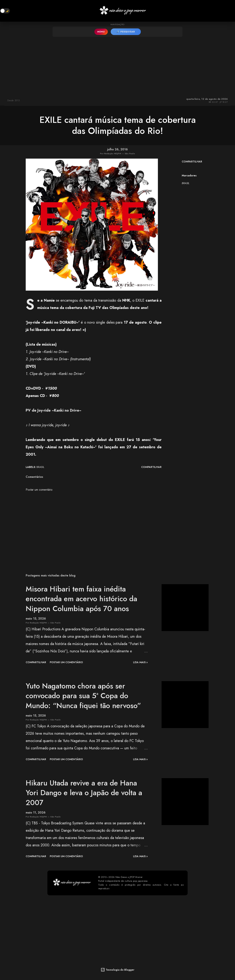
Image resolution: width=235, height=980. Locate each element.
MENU (101, 32)
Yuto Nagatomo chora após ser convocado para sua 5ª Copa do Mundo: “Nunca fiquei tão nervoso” (83, 696)
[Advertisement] (117, 66)
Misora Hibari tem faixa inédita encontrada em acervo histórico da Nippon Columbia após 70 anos (81, 599)
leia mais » (140, 662)
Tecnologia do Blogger (117, 970)
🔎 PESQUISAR (126, 32)
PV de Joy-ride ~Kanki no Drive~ (54, 410)
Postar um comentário (39, 490)
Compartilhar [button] (192, 162)
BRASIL (186, 183)
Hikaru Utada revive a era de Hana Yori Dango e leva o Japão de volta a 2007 (84, 793)
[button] (5, 11)
